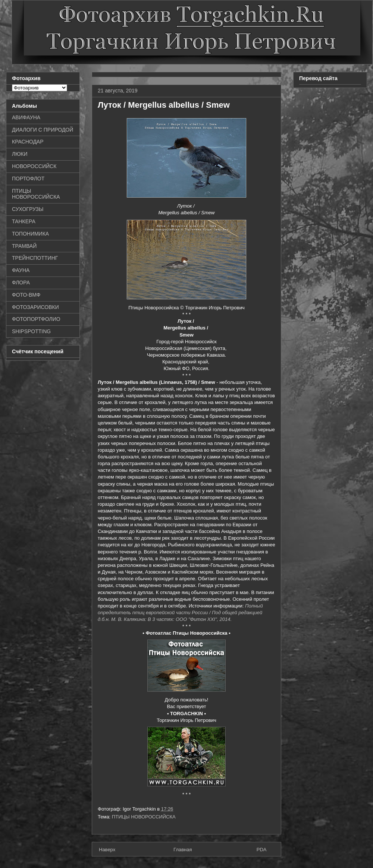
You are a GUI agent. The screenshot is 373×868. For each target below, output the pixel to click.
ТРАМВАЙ (24, 246)
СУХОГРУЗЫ (28, 209)
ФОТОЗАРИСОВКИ (35, 307)
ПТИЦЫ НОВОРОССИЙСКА (144, 817)
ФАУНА (21, 270)
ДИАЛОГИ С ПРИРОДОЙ (43, 130)
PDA (262, 850)
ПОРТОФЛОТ (28, 179)
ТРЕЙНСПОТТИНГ (35, 258)
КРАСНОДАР (28, 142)
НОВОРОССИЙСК (34, 166)
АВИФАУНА (26, 117)
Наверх (107, 850)
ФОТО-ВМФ (26, 295)
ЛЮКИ (20, 154)
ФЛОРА (21, 283)
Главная (183, 850)
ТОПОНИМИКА (30, 234)
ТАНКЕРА (24, 221)
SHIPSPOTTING (31, 331)
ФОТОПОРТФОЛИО (36, 319)
